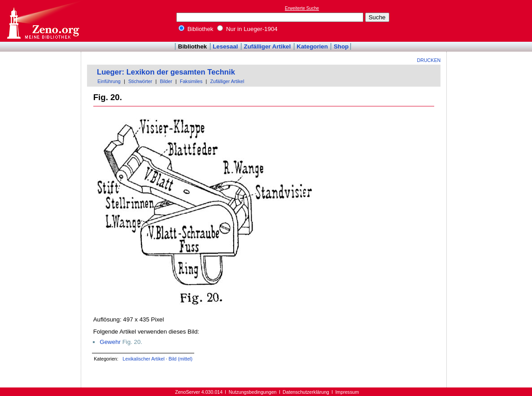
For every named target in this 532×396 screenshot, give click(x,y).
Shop (341, 46)
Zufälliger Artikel (268, 46)
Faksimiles (191, 81)
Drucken (429, 60)
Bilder (166, 81)
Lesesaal (225, 46)
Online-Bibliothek (43, 21)
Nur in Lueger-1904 (247, 29)
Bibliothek (196, 29)
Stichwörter (140, 81)
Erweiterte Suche (302, 8)
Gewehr (110, 342)
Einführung (109, 81)
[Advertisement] (491, 21)
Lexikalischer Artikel (144, 359)
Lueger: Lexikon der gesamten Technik (166, 72)
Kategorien (312, 46)
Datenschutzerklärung (306, 392)
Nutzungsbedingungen (253, 392)
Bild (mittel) (181, 359)
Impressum (347, 392)
